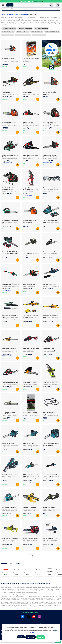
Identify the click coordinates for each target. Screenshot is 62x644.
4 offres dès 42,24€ (27, 196)
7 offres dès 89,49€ (7, 291)
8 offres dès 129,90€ (48, 163)
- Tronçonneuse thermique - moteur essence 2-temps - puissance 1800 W (51, 256)
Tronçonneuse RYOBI (8, 36)
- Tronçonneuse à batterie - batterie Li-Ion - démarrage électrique (51, 512)
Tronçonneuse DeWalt (39, 574)
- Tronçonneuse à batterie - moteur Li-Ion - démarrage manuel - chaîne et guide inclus (10, 479)
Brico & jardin (10, 14)
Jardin (17, 14)
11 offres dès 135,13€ (7, 547)
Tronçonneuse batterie (23, 33)
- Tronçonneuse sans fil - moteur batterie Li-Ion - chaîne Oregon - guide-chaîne (51, 320)
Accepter (45, 637)
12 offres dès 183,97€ (7, 483)
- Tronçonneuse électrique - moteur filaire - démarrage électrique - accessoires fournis (31, 479)
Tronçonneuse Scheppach (52, 33)
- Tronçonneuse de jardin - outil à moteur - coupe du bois (51, 190)
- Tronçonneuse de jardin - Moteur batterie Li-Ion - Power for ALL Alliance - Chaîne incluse (10, 159)
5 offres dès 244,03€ (28, 483)
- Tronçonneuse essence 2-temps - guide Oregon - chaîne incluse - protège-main (51, 126)
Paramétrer (30, 637)
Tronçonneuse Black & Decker (50, 574)
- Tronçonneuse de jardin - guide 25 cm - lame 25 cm (51, 417)
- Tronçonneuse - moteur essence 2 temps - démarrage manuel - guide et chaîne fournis (10, 126)
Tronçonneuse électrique (41, 29)
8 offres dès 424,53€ (7, 357)
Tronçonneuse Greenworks (23, 36)
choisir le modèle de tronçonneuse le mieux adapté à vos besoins (20, 593)
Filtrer (58, 642)
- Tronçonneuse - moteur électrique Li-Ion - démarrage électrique (51, 385)
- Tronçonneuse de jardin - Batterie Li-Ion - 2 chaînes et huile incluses (30, 192)
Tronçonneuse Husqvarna (9, 29)
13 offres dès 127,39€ (7, 163)
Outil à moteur (24, 14)
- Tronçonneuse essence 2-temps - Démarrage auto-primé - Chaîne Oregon (31, 159)
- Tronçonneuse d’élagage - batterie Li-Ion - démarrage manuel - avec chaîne (10, 225)
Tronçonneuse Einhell (27, 574)
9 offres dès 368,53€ (48, 324)
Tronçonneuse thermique (25, 29)
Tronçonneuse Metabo (39, 36)
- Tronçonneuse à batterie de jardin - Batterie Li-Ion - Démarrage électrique (51, 287)
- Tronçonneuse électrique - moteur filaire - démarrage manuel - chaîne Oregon (11, 320)
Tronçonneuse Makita (8, 33)
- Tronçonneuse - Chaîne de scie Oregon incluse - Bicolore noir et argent (31, 417)
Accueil (4, 14)
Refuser (17, 637)
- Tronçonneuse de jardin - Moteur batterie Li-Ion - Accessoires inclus (31, 353)
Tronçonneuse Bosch (37, 33)
